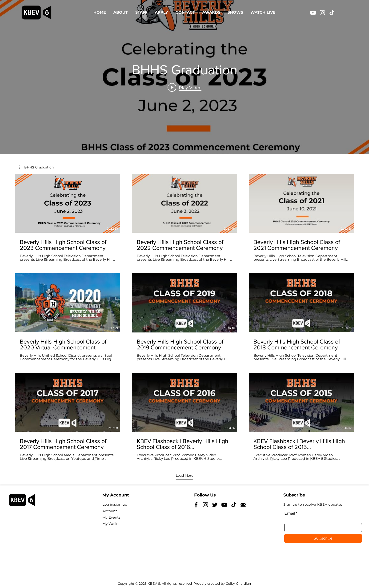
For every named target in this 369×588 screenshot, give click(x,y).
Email (290, 513)
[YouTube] (313, 13)
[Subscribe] (323, 538)
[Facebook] (196, 505)
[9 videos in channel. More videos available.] (184, 317)
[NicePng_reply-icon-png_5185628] (243, 505)
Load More (184, 476)
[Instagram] (322, 13)
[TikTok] (332, 13)
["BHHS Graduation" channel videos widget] (184, 77)
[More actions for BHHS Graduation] (36, 167)
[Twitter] (215, 505)
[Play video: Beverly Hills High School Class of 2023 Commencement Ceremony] (184, 88)
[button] (36, 167)
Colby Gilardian (238, 584)
